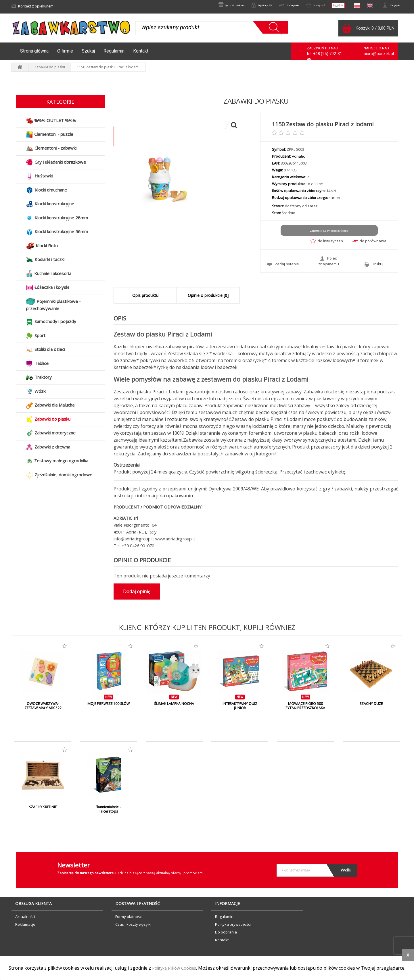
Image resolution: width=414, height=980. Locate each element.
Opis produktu (145, 298)
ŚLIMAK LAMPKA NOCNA (174, 707)
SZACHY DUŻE (371, 707)
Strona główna (34, 54)
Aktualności (25, 919)
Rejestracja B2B (228, 6)
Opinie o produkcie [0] (208, 298)
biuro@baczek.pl (379, 57)
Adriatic (298, 159)
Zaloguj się (387, 6)
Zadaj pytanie (283, 266)
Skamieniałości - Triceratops (109, 812)
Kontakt (141, 54)
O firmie (65, 54)
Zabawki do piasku (50, 70)
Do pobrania (226, 935)
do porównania (369, 244)
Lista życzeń (303, 6)
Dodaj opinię (137, 594)
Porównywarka (267, 6)
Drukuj (374, 266)
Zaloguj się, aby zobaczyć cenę (329, 233)
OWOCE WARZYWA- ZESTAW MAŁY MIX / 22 (43, 709)
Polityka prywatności (233, 927)
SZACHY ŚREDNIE (43, 810)
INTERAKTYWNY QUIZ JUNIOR (240, 709)
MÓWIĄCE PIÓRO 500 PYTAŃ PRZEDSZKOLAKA (305, 709)
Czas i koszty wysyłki (133, 927)
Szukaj (88, 54)
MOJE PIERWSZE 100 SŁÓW (109, 709)
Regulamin (114, 54)
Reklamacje (25, 927)
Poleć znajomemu (329, 263)
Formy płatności (129, 919)
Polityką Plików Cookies (178, 962)
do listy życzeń (327, 244)
